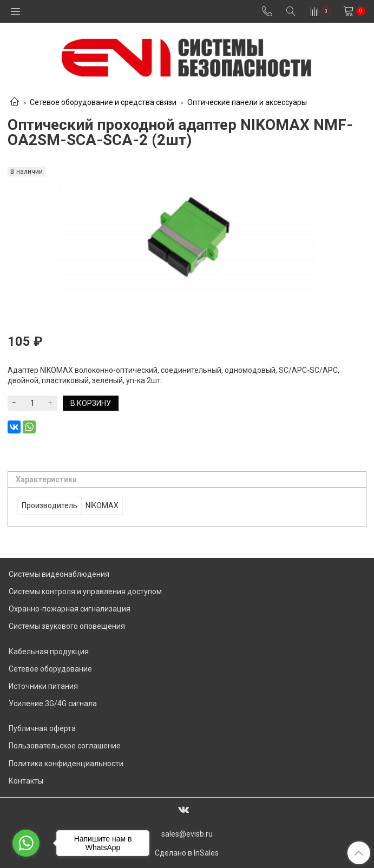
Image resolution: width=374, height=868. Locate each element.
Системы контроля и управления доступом (85, 591)
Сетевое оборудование (50, 669)
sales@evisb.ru (187, 834)
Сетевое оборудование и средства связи (103, 102)
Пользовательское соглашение (65, 746)
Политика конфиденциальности (66, 764)
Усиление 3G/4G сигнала (53, 703)
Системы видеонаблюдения (59, 574)
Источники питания (43, 686)
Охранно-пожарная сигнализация (70, 609)
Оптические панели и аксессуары (247, 102)
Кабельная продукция (49, 652)
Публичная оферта (42, 728)
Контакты (26, 781)
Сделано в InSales (187, 853)
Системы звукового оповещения (67, 626)
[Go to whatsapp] (26, 843)
